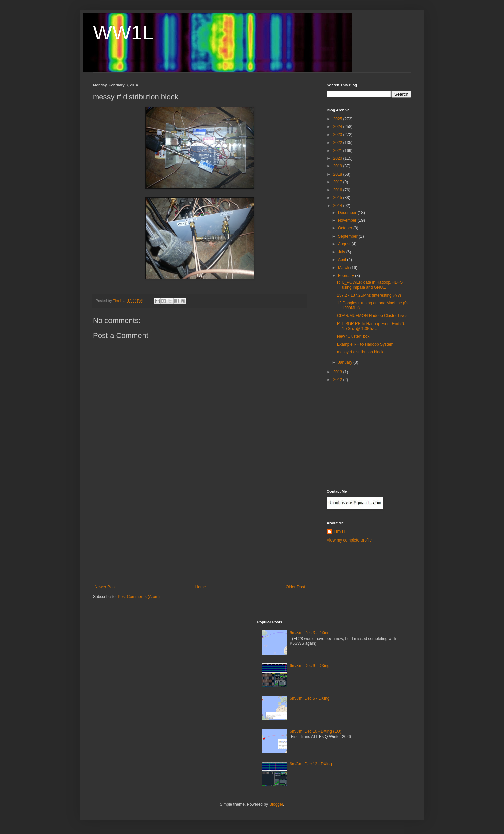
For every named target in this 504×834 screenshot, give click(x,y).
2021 (338, 151)
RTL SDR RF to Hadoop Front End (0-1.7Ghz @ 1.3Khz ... (371, 326)
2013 (338, 372)
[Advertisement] (200, 534)
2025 (338, 119)
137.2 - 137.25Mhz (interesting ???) (369, 295)
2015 (338, 198)
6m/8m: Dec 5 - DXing (310, 698)
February (346, 276)
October (346, 228)
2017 (338, 182)
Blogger (276, 804)
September (348, 236)
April (342, 260)
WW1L (123, 33)
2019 (338, 166)
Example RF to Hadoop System (365, 344)
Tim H (339, 531)
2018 (338, 174)
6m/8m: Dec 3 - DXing (310, 633)
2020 (338, 158)
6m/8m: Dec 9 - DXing (310, 666)
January (346, 362)
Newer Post (105, 587)
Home (201, 587)
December (348, 213)
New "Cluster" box (353, 336)
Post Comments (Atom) (139, 597)
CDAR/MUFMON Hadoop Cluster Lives (372, 316)
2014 (338, 206)
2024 (338, 127)
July (342, 252)
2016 (338, 190)
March (344, 268)
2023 (338, 135)
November (348, 220)
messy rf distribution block (360, 352)
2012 (338, 380)
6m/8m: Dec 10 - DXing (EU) (316, 731)
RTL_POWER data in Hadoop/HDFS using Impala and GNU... (370, 285)
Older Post (295, 587)
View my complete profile (349, 540)
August (345, 244)
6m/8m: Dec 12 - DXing (311, 764)
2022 (338, 143)
